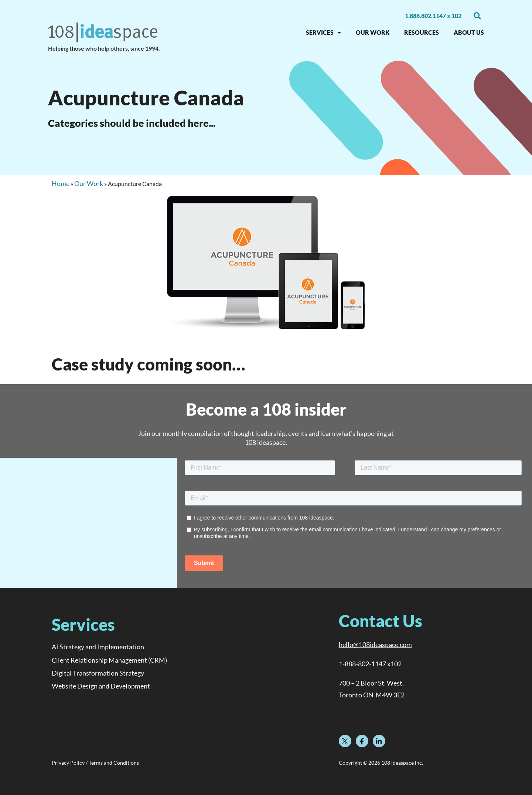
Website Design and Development (101, 686)
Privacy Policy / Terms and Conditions (95, 763)
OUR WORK (373, 32)
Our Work (89, 183)
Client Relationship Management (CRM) (109, 660)
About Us (469, 32)
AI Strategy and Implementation (98, 647)
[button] (477, 16)
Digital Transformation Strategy (98, 673)
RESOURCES (422, 32)
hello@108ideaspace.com (375, 645)
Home (61, 183)
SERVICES (323, 33)
